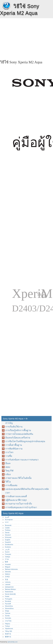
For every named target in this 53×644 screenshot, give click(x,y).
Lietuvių (8, 582)
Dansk (7, 533)
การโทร (9, 452)
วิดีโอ (8, 482)
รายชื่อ (9, 456)
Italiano (7, 574)
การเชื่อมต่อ (11, 485)
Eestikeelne (9, 545)
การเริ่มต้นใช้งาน (14, 427)
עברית (7, 559)
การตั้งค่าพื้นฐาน (14, 445)
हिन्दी (6, 562)
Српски (8, 613)
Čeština (8, 530)
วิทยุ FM (9, 471)
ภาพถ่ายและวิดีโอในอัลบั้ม (19, 478)
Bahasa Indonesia (11, 569)
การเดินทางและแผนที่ (16, 496)
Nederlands (9, 592)
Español (8, 542)
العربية (7, 517)
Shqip (7, 611)
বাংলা (7, 522)
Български (9, 520)
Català (7, 528)
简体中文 (8, 634)
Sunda (7, 616)
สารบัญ (9, 423)
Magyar (8, 567)
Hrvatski (8, 564)
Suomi (7, 552)
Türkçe (7, 626)
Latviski (8, 584)
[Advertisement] (26, 38)
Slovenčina (9, 606)
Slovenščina (9, 608)
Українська (9, 628)
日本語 (7, 577)
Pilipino (7, 624)
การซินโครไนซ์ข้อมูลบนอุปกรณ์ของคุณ (25, 441)
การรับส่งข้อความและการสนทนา (22, 460)
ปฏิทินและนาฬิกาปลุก (16, 500)
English (8, 540)
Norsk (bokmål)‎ (10, 594)
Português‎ (9, 599)
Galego (7, 557)
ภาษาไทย (8, 621)
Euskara (8, 547)
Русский (8, 604)
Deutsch (8, 535)
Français (8, 554)
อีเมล (8, 463)
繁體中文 (8, 637)
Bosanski (8, 525)
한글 (7, 579)
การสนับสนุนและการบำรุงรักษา (21, 507)
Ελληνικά (8, 537)
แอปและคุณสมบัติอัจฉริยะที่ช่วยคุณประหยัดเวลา (27, 491)
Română (8, 601)
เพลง (8, 467)
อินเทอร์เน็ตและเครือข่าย (18, 438)
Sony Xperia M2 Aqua (6, 6)
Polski (7, 596)
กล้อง (8, 474)
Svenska (8, 618)
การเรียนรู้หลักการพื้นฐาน (18, 430)
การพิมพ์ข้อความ (14, 449)
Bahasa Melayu (10, 589)
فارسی (7, 549)
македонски (9, 587)
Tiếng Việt (8, 631)
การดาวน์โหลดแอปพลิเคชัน (19, 434)
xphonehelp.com (12, 642)
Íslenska (8, 572)
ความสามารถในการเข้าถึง (19, 504)
